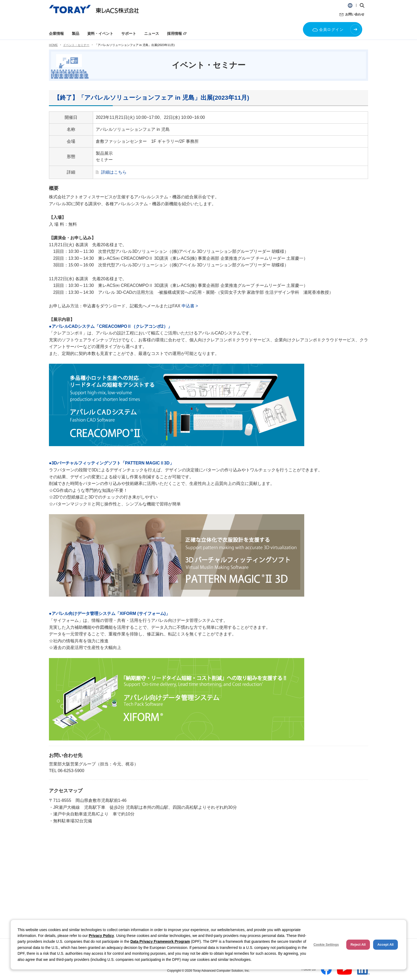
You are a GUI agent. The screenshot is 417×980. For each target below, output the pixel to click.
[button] (350, 5)
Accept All (385, 945)
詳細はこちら (114, 172)
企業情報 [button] (56, 33)
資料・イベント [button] (100, 33)
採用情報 (174, 33)
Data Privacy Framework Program (160, 941)
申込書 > (190, 306)
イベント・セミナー (76, 45)
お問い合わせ (355, 14)
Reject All (358, 945)
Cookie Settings (326, 945)
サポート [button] (129, 33)
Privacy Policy (101, 936)
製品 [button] (76, 33)
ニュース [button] (152, 33)
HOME (53, 45)
